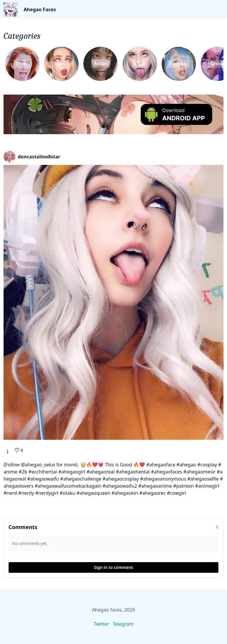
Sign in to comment (114, 567)
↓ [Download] (8, 450)
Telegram (123, 624)
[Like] (19, 450)
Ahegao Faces (40, 9)
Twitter (101, 624)
